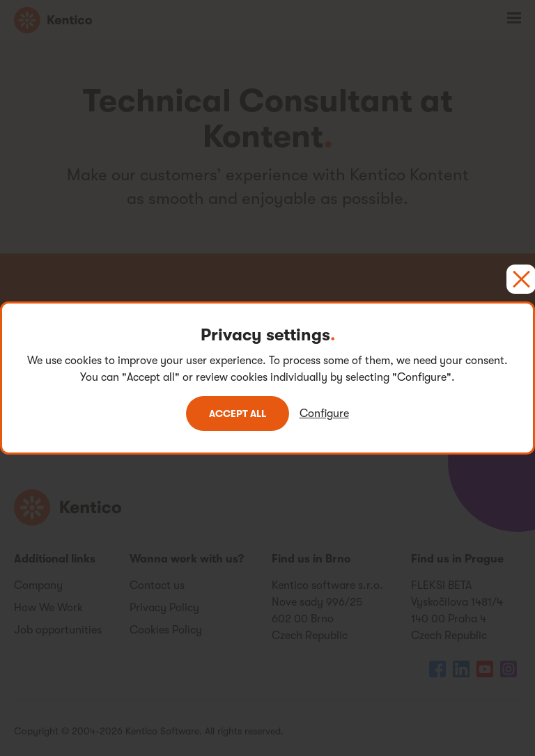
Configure (324, 414)
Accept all (238, 414)
